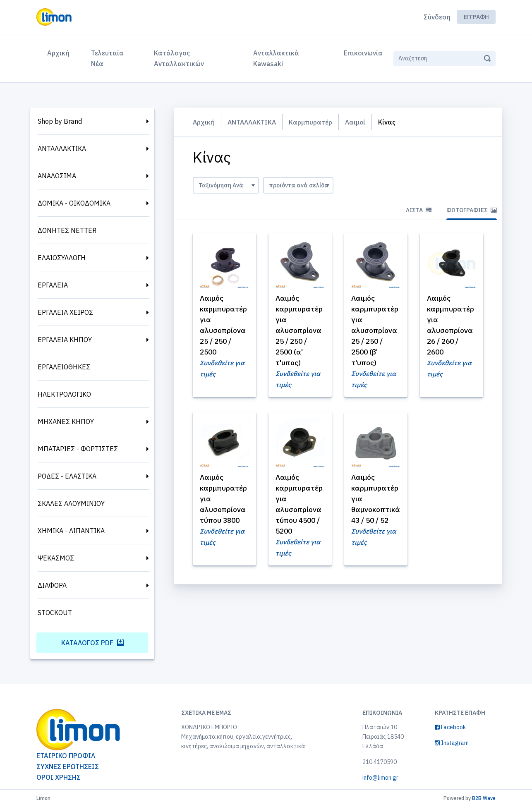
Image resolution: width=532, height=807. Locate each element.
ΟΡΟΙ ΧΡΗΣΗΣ (59, 777)
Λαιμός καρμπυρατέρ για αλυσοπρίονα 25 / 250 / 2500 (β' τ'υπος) (375, 331)
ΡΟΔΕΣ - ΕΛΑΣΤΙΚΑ (67, 476)
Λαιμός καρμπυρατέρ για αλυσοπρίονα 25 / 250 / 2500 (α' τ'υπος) (300, 331)
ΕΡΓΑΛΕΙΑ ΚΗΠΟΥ (65, 340)
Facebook (450, 727)
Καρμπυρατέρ (313, 122)
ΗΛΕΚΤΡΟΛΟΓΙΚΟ (64, 394)
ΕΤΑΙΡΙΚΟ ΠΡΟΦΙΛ (66, 756)
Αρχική (60, 52)
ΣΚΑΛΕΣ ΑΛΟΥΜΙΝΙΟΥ (71, 503)
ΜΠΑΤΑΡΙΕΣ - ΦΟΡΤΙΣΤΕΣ (78, 449)
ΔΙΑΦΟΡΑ (52, 585)
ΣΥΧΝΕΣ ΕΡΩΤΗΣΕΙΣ (68, 766)
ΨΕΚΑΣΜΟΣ (56, 558)
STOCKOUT (55, 613)
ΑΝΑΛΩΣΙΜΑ (57, 176)
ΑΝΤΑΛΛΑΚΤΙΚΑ (62, 148)
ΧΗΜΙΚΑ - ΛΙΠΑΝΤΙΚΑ (71, 531)
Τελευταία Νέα (107, 58)
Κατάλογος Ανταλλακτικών (179, 58)
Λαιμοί (357, 122)
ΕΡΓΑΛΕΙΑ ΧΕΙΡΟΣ (65, 312)
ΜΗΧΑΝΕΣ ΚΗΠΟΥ (66, 421)
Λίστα (419, 210)
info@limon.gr (380, 778)
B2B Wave (484, 798)
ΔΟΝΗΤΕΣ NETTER (67, 230)
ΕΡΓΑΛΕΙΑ (53, 285)
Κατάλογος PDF (92, 643)
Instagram (452, 743)
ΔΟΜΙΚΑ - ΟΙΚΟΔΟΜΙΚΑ (74, 203)
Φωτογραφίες (472, 210)
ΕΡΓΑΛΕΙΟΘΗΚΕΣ (64, 367)
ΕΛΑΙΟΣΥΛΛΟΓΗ (62, 258)
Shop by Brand (60, 121)
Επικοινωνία (363, 53)
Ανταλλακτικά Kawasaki (276, 58)
